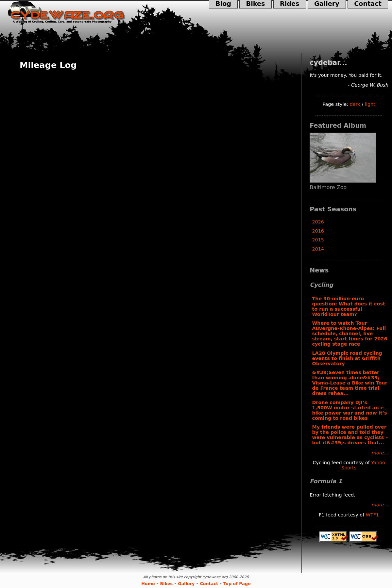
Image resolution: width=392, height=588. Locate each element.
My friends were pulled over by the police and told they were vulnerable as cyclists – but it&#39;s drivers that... (350, 435)
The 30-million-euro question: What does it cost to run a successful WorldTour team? (349, 306)
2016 (318, 231)
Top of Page (237, 584)
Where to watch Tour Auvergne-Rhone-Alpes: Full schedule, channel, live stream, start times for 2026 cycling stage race (349, 334)
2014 (318, 249)
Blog (223, 4)
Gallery (327, 4)
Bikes (255, 4)
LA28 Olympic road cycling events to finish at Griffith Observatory (347, 358)
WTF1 (372, 515)
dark (355, 104)
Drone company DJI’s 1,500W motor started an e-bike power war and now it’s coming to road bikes (349, 410)
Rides (290, 4)
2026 (318, 222)
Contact (368, 4)
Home (148, 584)
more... (380, 453)
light (370, 104)
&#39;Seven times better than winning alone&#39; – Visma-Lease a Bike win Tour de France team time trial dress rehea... (349, 383)
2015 (318, 240)
